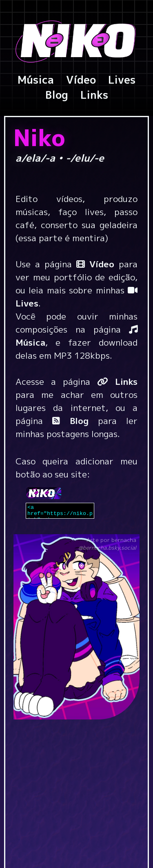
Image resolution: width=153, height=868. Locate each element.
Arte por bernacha (107, 544)
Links (94, 95)
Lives (122, 80)
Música (36, 80)
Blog (57, 95)
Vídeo (81, 80)
